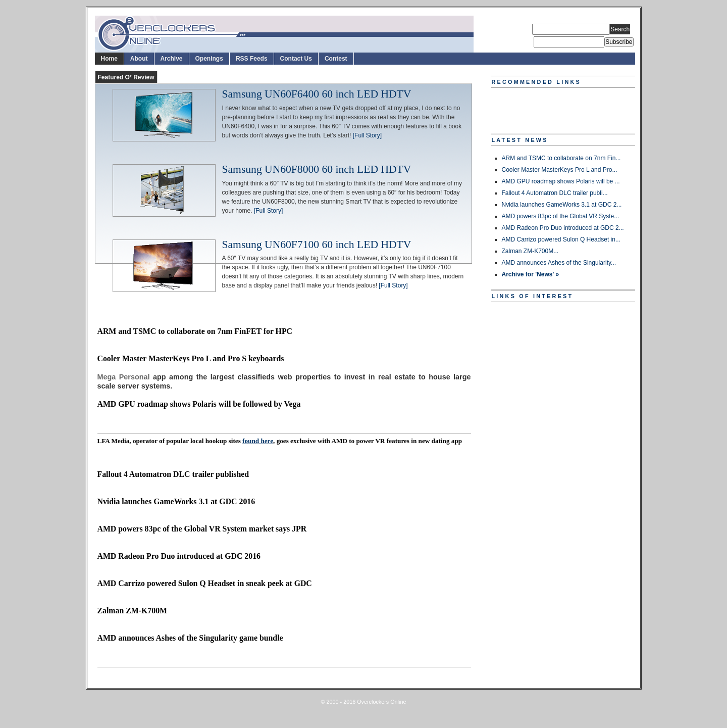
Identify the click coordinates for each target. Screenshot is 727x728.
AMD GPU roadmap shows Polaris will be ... (561, 181)
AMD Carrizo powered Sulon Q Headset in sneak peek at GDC (205, 583)
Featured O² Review (126, 77)
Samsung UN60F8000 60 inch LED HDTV (317, 170)
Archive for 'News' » (531, 274)
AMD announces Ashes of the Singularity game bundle (190, 638)
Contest (336, 59)
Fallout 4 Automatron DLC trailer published (173, 474)
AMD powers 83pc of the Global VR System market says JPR (202, 529)
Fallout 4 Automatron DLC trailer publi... (555, 193)
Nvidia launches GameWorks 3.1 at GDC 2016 (176, 501)
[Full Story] (367, 135)
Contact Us (296, 59)
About (139, 59)
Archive (172, 59)
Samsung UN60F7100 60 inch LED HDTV (317, 245)
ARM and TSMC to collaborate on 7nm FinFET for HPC (195, 331)
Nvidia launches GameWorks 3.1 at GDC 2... (562, 205)
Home (109, 59)
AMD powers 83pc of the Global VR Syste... (561, 216)
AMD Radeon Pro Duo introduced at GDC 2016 (179, 556)
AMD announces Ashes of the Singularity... (559, 263)
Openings (209, 59)
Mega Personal (124, 377)
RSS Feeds (252, 59)
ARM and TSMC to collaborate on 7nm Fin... (561, 158)
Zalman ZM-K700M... (530, 251)
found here (258, 441)
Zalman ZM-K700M (133, 611)
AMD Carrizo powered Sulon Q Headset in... (561, 239)
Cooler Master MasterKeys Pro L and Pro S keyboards (191, 358)
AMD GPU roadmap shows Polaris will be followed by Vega (199, 404)
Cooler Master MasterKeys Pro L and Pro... (560, 170)
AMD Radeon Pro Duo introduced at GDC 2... (563, 228)
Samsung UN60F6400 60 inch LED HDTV (317, 94)
